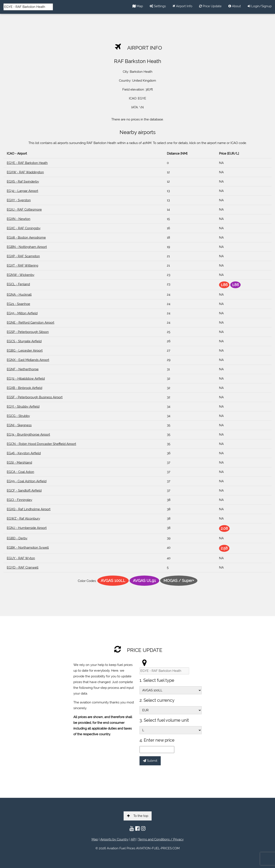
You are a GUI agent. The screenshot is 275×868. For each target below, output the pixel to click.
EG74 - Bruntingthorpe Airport (28, 435)
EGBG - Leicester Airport (25, 351)
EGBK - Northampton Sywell (28, 548)
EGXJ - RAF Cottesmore (24, 210)
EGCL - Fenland (18, 284)
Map (138, 6)
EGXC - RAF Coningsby (24, 228)
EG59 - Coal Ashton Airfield (27, 481)
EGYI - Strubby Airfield (23, 407)
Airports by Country (114, 839)
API (133, 839)
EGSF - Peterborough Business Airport (35, 397)
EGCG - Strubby (18, 416)
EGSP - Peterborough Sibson (28, 332)
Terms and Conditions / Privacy (161, 839)
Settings (158, 6)
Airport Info (182, 6)
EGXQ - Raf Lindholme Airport (29, 509)
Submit (150, 761)
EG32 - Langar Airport (22, 191)
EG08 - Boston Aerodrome (26, 238)
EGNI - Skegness (19, 425)
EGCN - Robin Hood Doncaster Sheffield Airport (41, 444)
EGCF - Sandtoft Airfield (24, 491)
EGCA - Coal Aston (20, 472)
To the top (138, 816)
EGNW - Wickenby (21, 275)
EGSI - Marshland (19, 463)
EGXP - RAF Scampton (23, 256)
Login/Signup (260, 6)
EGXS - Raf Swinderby (23, 182)
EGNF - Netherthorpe (23, 369)
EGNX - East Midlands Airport (28, 360)
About (235, 6)
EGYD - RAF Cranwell (23, 567)
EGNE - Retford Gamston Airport (31, 323)
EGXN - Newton (19, 219)
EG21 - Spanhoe (18, 304)
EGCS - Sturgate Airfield (24, 341)
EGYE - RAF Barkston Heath (27, 163)
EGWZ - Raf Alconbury (23, 519)
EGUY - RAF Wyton (21, 558)
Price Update (210, 6)
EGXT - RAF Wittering (22, 266)
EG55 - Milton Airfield (22, 313)
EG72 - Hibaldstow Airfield (26, 379)
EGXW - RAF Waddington (25, 172)
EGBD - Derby (17, 538)
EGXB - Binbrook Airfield (24, 388)
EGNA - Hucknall (19, 295)
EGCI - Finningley (20, 500)
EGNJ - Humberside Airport (27, 528)
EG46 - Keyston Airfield (24, 453)
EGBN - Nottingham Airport (27, 247)
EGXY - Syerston (19, 200)
